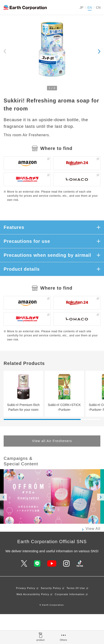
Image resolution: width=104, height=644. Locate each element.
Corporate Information (70, 594)
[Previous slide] (5, 51)
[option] (52, 496)
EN (90, 8)
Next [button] (101, 497)
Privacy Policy (26, 588)
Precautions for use (27, 241)
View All (93, 529)
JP (81, 8)
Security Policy (51, 588)
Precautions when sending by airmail (47, 255)
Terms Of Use (76, 588)
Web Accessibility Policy (33, 594)
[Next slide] (99, 51)
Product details (22, 269)
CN (98, 8)
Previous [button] (3, 497)
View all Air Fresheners (52, 441)
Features (14, 227)
